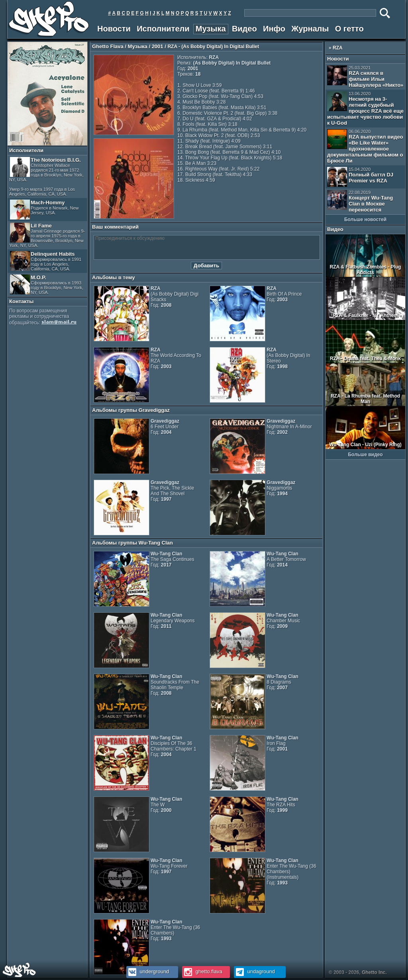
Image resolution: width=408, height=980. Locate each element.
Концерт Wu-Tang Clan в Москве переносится (360, 201)
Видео (244, 29)
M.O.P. (47, 285)
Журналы (310, 29)
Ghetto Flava (108, 46)
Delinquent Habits (46, 261)
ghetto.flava (202, 971)
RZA (338, 48)
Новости (114, 29)
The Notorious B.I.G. (46, 177)
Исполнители (163, 29)
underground (148, 971)
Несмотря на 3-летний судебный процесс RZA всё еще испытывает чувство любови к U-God (365, 109)
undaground (254, 971)
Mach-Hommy (44, 210)
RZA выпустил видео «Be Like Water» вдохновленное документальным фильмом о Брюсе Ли (365, 146)
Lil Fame (47, 235)
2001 (158, 46)
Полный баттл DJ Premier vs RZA (360, 177)
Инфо (274, 29)
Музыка (211, 29)
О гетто (349, 29)
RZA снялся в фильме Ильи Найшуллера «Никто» (365, 77)
